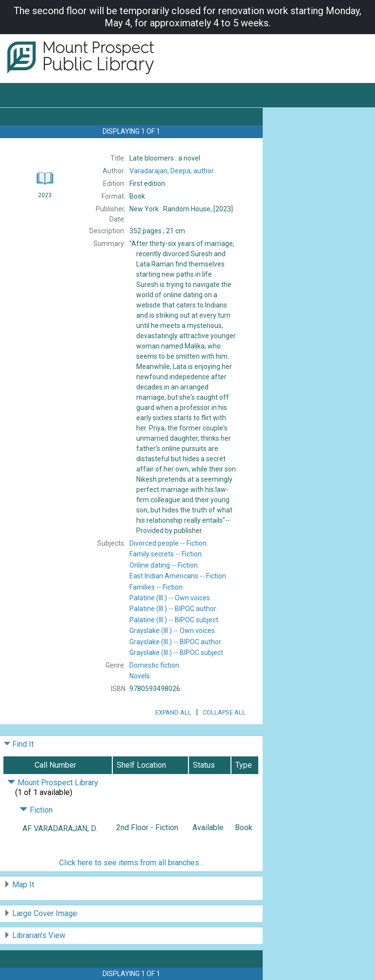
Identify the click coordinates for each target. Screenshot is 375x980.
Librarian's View (39, 935)
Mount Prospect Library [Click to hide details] (53, 783)
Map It (23, 885)
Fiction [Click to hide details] (36, 810)
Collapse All (224, 712)
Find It (23, 744)
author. (172, 171)
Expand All (173, 712)
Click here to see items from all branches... (131, 863)
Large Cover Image (45, 913)
